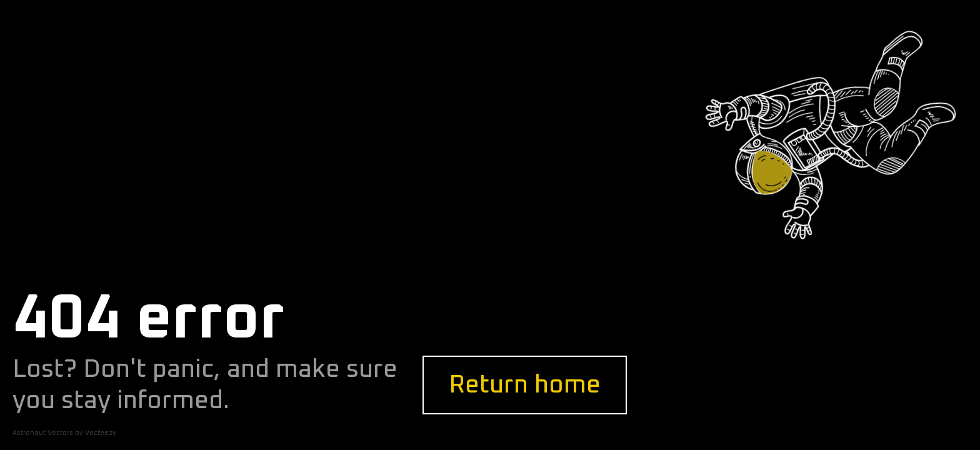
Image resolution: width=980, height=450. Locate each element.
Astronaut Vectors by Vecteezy (64, 433)
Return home (525, 385)
